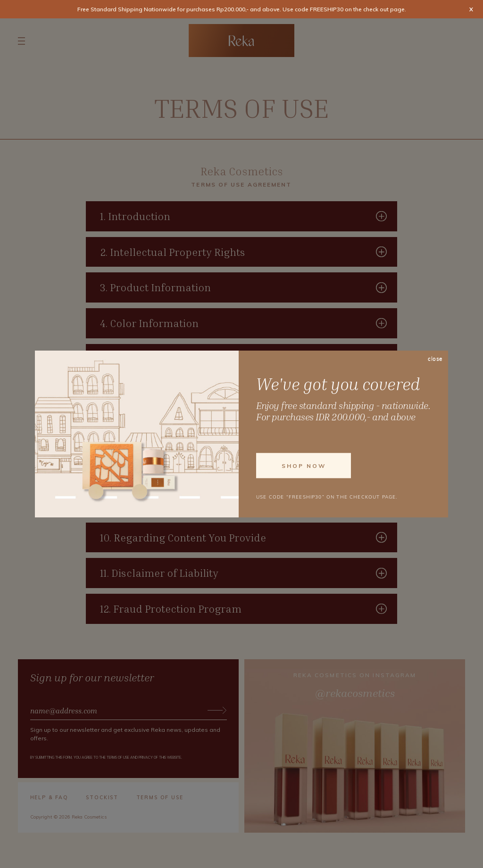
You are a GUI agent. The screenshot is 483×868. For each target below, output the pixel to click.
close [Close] (435, 359)
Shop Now (304, 465)
